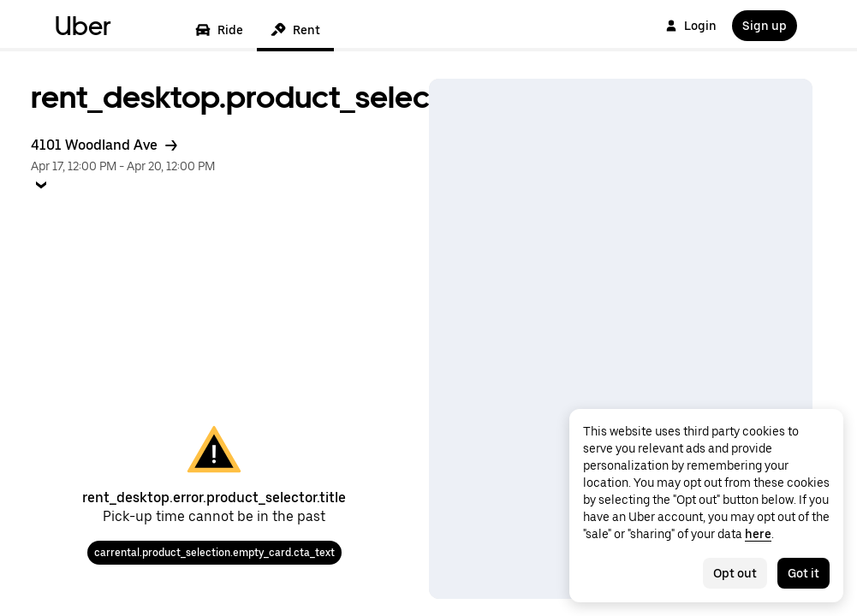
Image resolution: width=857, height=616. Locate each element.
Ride (219, 30)
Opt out (735, 573)
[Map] (621, 339)
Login (691, 26)
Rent (295, 30)
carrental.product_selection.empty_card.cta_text (214, 553)
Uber (83, 26)
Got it (803, 573)
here (758, 534)
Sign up (765, 26)
